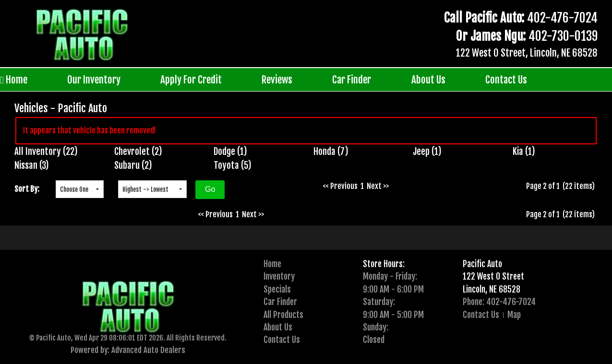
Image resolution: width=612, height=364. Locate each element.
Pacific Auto (482, 264)
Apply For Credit (191, 80)
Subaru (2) (133, 165)
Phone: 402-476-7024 (499, 302)
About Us (428, 80)
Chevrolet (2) (138, 152)
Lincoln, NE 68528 (492, 289)
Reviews (277, 80)
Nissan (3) (32, 165)
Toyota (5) (233, 165)
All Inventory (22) (46, 152)
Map (514, 315)
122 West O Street (493, 276)
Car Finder (352, 80)
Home (14, 80)
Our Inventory (94, 80)
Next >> (378, 186)
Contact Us (506, 80)
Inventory (279, 276)
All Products (283, 315)
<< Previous (340, 186)
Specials (277, 289)
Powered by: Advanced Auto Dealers (128, 350)
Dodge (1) (230, 152)
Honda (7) (331, 152)
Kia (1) (524, 152)
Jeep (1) (427, 152)
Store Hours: (384, 264)
